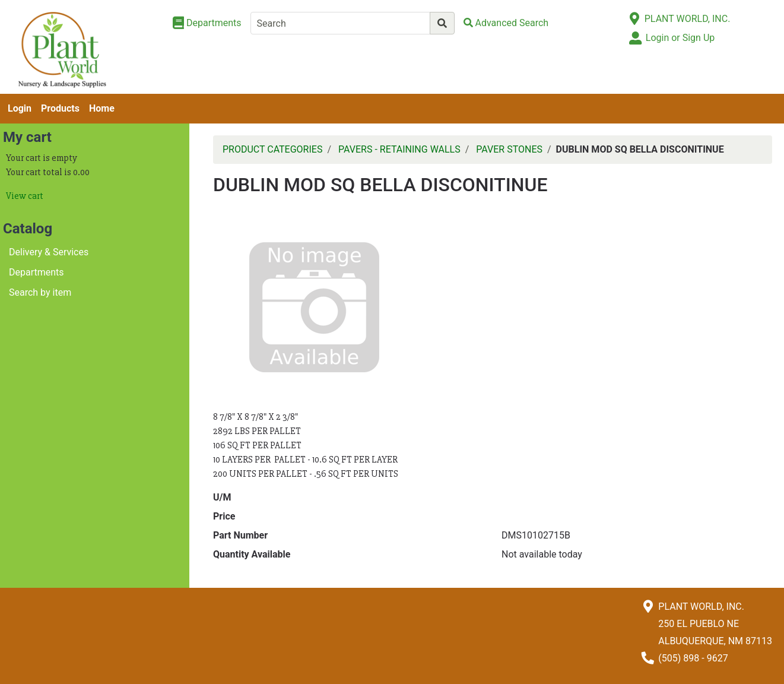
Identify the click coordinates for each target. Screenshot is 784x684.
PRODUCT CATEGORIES (272, 149)
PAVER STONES (509, 149)
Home (102, 108)
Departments (36, 272)
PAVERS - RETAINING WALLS (399, 149)
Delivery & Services (49, 252)
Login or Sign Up (680, 38)
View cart (25, 196)
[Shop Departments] (207, 23)
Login (20, 108)
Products (60, 108)
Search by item (40, 292)
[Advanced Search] (506, 23)
